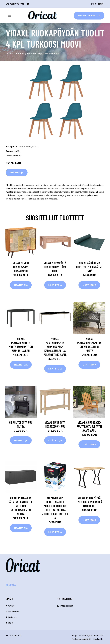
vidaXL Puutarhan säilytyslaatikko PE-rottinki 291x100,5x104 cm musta (21, 506)
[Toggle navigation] (10, 15)
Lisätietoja (17, 172)
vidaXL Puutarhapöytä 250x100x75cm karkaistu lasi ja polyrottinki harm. (55, 347)
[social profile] (28, 4)
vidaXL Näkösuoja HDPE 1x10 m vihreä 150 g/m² (89, 267)
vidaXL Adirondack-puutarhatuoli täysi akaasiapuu (89, 426)
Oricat (11, 606)
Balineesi (13, 617)
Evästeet (99, 635)
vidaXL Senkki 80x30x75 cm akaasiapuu (21, 267)
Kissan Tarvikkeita (89, 16)
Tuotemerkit (25, 146)
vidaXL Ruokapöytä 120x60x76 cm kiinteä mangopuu (89, 502)
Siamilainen (14, 611)
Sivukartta (98, 639)
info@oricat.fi (97, 4)
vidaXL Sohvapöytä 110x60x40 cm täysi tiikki (55, 267)
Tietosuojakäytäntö (82, 639)
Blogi (11, 623)
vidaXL (36, 146)
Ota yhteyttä (86, 635)
